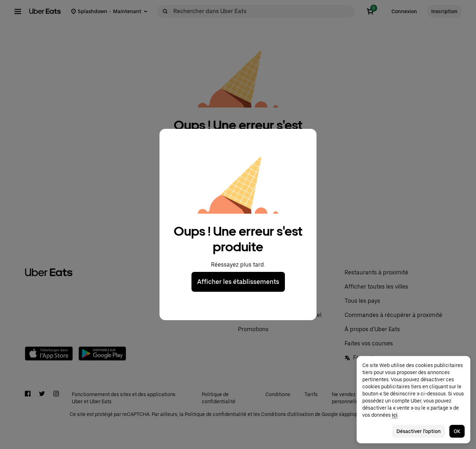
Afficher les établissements (238, 282)
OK (457, 431)
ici (395, 415)
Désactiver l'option (419, 431)
